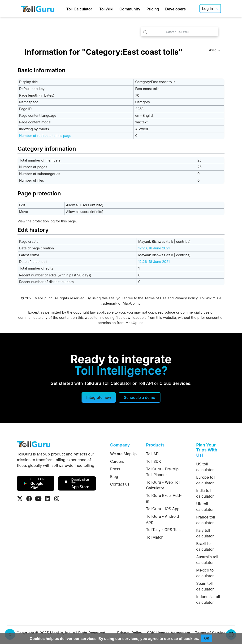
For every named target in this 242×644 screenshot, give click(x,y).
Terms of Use (156, 298)
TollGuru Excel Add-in (164, 498)
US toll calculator (205, 467)
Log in (207, 9)
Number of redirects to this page (45, 136)
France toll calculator (205, 520)
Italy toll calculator (205, 533)
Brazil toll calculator (205, 546)
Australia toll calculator (207, 560)
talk (170, 241)
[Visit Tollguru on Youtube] (38, 499)
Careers (117, 461)
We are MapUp (123, 454)
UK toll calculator (205, 507)
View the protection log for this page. (47, 221)
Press (115, 469)
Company (120, 445)
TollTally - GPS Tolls (164, 530)
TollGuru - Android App (162, 519)
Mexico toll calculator (206, 573)
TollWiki (106, 9)
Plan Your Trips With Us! (207, 450)
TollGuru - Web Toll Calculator (163, 485)
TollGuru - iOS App (163, 509)
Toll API (153, 454)
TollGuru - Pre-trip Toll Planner (162, 472)
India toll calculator (205, 493)
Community (130, 9)
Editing (214, 50)
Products (155, 445)
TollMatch (155, 537)
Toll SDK (153, 461)
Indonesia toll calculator (208, 599)
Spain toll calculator (205, 586)
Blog (114, 477)
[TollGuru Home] (38, 9)
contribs (183, 241)
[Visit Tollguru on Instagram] (57, 499)
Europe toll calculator (206, 480)
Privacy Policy (186, 298)
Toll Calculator (79, 9)
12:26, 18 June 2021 (154, 248)
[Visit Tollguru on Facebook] (29, 499)
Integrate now (99, 397)
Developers (175, 9)
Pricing (153, 9)
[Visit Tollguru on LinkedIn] (48, 499)
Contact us (120, 484)
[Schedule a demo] (139, 397)
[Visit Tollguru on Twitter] (20, 499)
